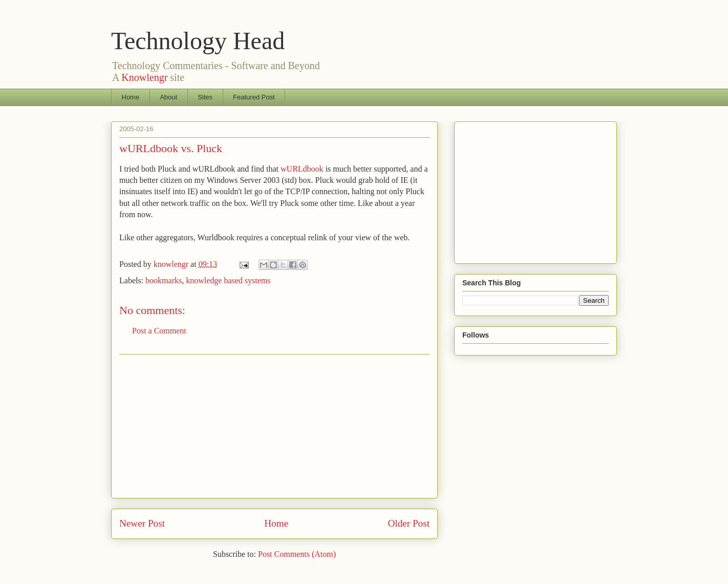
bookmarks (164, 280)
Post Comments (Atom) (297, 554)
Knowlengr (144, 77)
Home (131, 97)
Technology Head (198, 41)
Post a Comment (159, 331)
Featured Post (254, 97)
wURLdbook (302, 169)
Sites (205, 97)
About (168, 97)
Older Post (409, 523)
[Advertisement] (274, 426)
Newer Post (142, 523)
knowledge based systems (228, 280)
